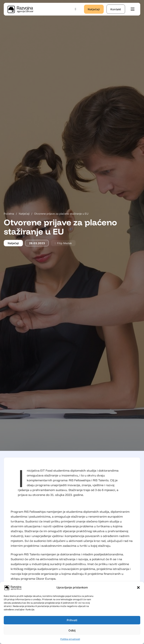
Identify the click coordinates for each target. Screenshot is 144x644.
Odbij (72, 630)
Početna (9, 214)
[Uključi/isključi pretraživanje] (76, 9)
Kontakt (116, 9)
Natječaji (94, 9)
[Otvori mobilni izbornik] (133, 9)
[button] (138, 588)
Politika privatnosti (70, 639)
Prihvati (72, 620)
